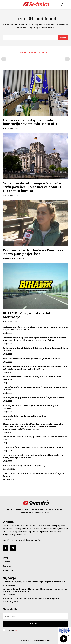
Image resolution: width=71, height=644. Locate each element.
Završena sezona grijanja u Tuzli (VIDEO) (24, 466)
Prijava (36, 624)
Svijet (5, 595)
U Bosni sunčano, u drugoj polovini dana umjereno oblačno (33, 447)
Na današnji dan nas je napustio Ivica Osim (25, 416)
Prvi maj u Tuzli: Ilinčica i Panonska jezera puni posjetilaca (33, 252)
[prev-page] (4, 59)
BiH (4, 585)
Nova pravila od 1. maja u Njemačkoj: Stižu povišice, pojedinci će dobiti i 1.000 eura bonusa (34, 187)
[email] (35, 616)
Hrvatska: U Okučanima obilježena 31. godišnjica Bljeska (32, 358)
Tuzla (5, 602)
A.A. (5, 128)
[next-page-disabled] (67, 59)
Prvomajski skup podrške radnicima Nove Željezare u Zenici (34, 398)
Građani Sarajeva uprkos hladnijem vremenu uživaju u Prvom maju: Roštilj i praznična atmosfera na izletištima (34, 339)
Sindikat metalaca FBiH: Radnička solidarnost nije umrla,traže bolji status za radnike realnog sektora (35, 368)
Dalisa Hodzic (8, 258)
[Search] (63, 37)
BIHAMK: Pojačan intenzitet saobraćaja (27, 315)
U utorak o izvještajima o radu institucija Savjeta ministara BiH (30, 122)
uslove (18, 630)
